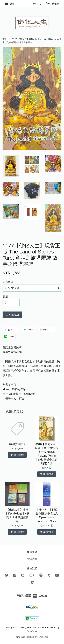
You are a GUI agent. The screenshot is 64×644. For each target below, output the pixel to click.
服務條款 (20, 637)
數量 (5, 297)
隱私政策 (32, 637)
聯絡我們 (32, 559)
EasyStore (32, 631)
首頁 (5, 39)
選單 (10, 4)
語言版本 (8, 282)
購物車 (53, 4)
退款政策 (44, 637)
